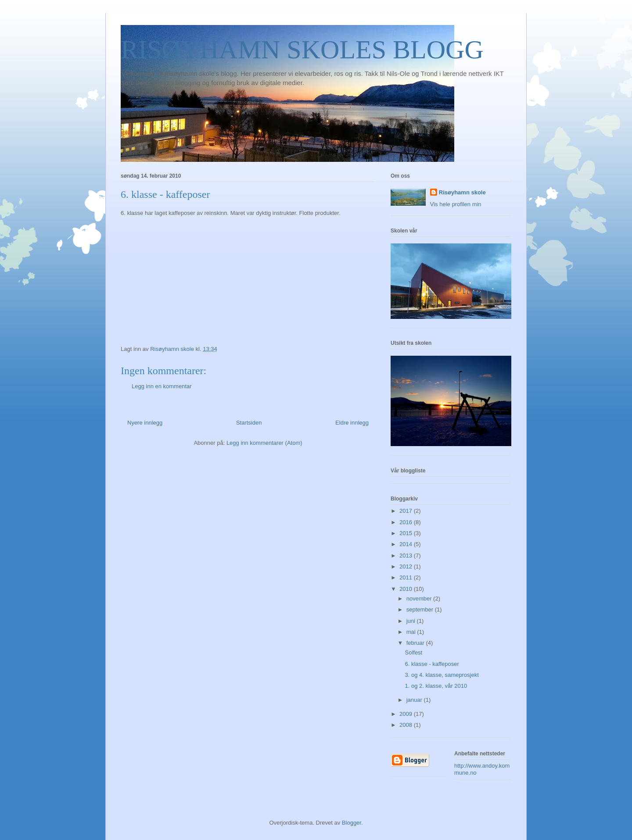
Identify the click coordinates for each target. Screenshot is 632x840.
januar (415, 700)
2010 (407, 589)
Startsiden (249, 423)
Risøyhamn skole (462, 192)
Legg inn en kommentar (162, 386)
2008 (407, 725)
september (421, 609)
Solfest (413, 652)
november (420, 599)
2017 (407, 511)
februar (416, 643)
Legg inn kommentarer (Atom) (264, 443)
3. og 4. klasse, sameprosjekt (442, 675)
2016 (407, 522)
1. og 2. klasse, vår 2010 (436, 686)
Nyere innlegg (145, 423)
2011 (407, 577)
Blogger (352, 823)
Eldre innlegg (352, 423)
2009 (407, 714)
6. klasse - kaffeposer (432, 664)
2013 (407, 556)
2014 (407, 544)
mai (412, 632)
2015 (407, 533)
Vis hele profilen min (456, 204)
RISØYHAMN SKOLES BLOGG (302, 50)
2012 (407, 567)
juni (412, 621)
